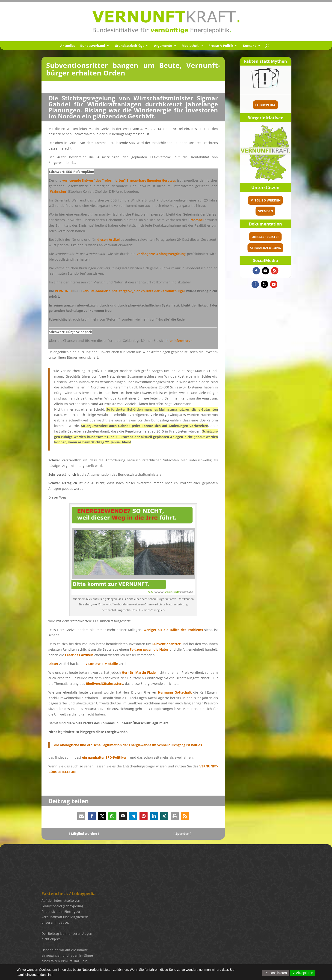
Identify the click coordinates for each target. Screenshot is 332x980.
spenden (287, 211)
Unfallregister (287, 237)
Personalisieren (276, 973)
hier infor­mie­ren (179, 341)
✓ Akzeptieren (303, 973)
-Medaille (102, 664)
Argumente (163, 46)
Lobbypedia (288, 105)
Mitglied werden (287, 200)
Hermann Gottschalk (175, 692)
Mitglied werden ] (85, 834)
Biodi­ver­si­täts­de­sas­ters (105, 684)
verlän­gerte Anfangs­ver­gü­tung (161, 254)
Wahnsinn (58, 191)
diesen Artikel (108, 239)
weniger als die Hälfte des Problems (173, 630)
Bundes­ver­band (93, 46)
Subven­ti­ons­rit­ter (166, 644)
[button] (81, 816)
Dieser (53, 664)
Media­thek (190, 46)
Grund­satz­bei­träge (130, 46)
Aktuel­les (68, 46)
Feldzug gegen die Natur (149, 649)
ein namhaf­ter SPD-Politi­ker (104, 757)
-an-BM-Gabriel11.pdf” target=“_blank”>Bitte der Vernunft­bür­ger (120, 291)
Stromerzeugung (287, 248)
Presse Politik (221, 46)
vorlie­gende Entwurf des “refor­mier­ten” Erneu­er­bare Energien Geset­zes (119, 180)
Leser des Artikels (79, 655)
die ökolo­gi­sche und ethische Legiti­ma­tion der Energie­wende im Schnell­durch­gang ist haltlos (128, 745)
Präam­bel (196, 220)
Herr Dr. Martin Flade (139, 672)
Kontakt (249, 46)
